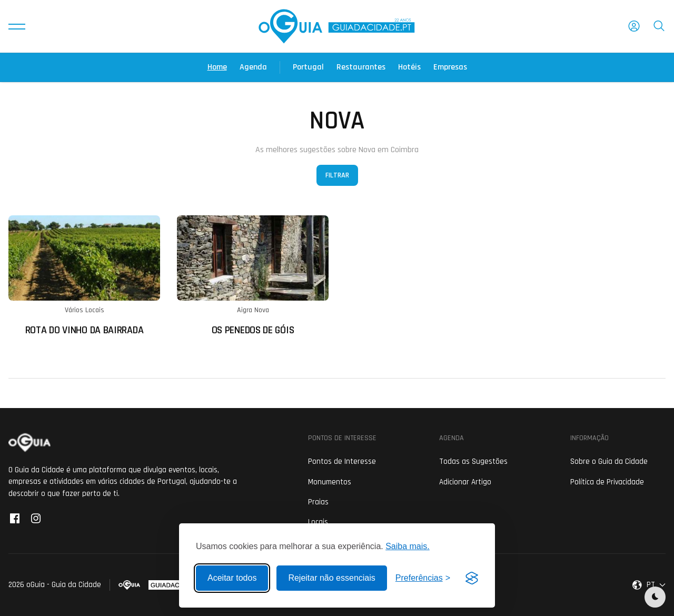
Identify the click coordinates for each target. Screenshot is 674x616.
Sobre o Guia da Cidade (609, 461)
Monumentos (330, 482)
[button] (17, 26)
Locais (318, 522)
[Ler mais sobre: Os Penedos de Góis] (253, 276)
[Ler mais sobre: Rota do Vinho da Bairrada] (84, 276)
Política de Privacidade (607, 482)
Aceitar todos (232, 578)
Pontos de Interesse (342, 461)
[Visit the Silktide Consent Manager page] (472, 578)
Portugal (308, 67)
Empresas (450, 67)
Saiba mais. (408, 546)
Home (217, 67)
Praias (318, 502)
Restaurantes (361, 67)
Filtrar (337, 175)
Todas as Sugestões (473, 461)
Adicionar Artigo (465, 482)
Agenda (253, 67)
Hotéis (409, 67)
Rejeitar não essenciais (331, 578)
